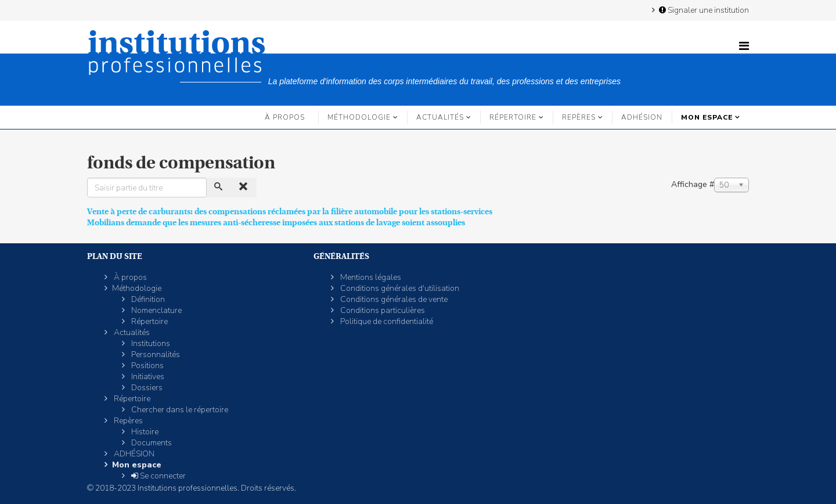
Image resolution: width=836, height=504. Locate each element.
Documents (151, 443)
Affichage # (693, 184)
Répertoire (513, 117)
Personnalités (155, 354)
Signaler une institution (703, 10)
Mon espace (707, 117)
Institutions (150, 343)
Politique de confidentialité (386, 321)
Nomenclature (156, 310)
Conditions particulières (382, 310)
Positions (147, 366)
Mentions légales (370, 277)
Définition (147, 299)
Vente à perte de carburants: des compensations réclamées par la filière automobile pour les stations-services (290, 211)
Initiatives (147, 377)
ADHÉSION (642, 117)
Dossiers (146, 388)
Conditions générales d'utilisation (399, 288)
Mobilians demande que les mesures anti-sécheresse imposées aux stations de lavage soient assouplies (276, 222)
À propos (285, 117)
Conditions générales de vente (393, 299)
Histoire (144, 432)
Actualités (440, 117)
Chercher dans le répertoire (179, 410)
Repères (579, 117)
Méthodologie (359, 117)
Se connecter (158, 476)
